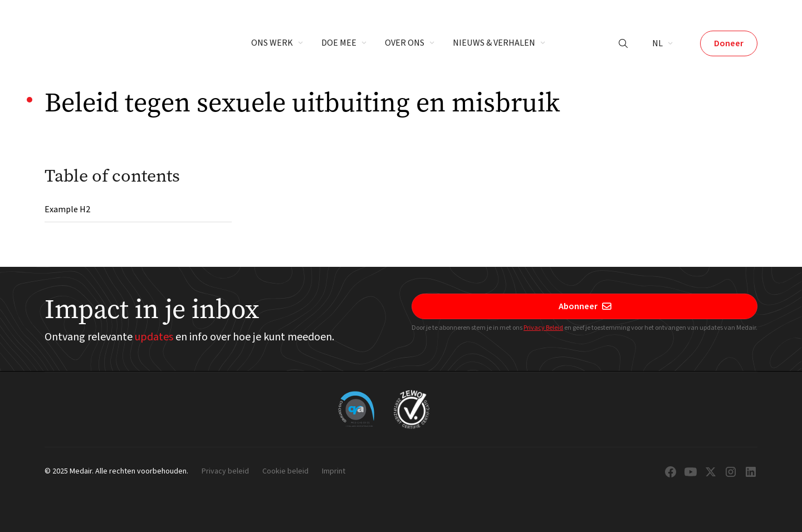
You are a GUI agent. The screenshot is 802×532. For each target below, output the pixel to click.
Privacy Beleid (543, 328)
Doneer (729, 43)
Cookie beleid (285, 472)
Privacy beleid (225, 472)
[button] (277, 43)
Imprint (334, 472)
